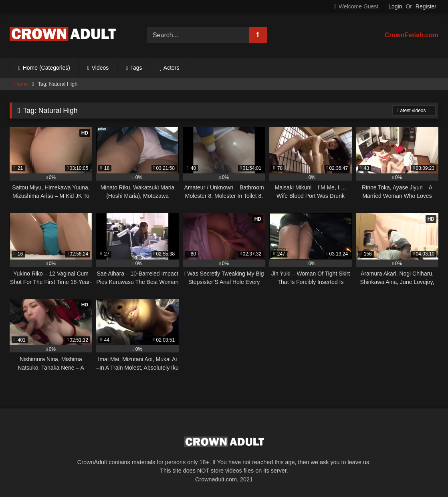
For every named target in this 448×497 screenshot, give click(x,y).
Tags (136, 68)
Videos (100, 68)
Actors (172, 68)
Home (21, 84)
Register (426, 6)
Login (395, 6)
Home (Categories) (46, 68)
